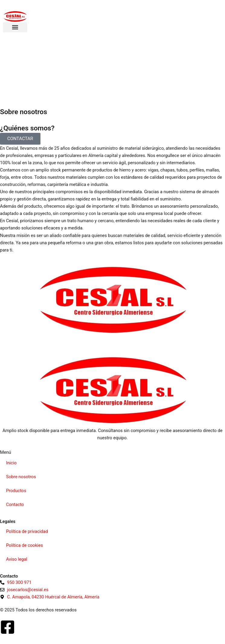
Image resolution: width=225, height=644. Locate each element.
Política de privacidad (27, 531)
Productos (16, 491)
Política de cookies (24, 545)
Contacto (15, 505)
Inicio (11, 463)
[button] (15, 27)
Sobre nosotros (21, 477)
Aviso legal (17, 559)
